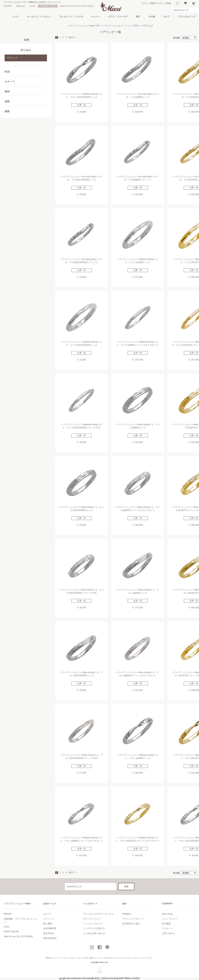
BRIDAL (21, 6)
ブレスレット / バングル (71, 17)
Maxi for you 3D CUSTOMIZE (77, 6)
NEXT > (73, 37)
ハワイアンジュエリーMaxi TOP (84, 26)
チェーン (96, 17)
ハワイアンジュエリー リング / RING (121, 26)
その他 (152, 17)
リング (15, 17)
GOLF (32, 6)
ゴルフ (166, 17)
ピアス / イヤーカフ (118, 17)
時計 (138, 17)
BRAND (8, 6)
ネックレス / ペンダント (39, 17)
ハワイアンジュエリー (61, 958)
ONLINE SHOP (48, 6)
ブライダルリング (186, 17)
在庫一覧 (82, 105)
